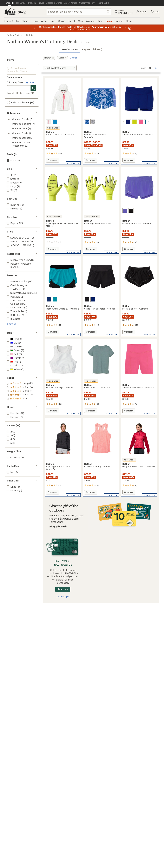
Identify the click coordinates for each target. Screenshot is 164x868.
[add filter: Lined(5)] (11, 487)
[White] (49, 122)
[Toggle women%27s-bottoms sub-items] (9, 124)
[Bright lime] (131, 122)
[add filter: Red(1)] (12, 362)
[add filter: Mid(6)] (10, 472)
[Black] (131, 211)
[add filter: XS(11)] (10, 175)
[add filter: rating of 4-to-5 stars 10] (20, 387)
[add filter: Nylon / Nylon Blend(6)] (19, 260)
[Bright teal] (55, 299)
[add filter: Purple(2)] (14, 358)
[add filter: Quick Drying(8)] (15, 285)
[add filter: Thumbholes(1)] (15, 311)
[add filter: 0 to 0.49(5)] (13, 457)
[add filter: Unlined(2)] (12, 490)
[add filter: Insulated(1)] (13, 319)
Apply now (63, 589)
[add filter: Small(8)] (11, 179)
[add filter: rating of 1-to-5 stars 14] (20, 399)
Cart (155, 12)
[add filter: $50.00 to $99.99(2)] (18, 241)
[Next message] (126, 28)
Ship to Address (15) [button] (21, 103)
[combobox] (79, 12)
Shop (22, 12)
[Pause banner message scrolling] (129, 28)
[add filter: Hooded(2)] (13, 417)
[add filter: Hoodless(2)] (13, 413)
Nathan (10, 35)
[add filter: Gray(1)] (12, 346)
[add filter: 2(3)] (9, 432)
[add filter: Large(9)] (11, 186)
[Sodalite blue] (49, 299)
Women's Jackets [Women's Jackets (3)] (21, 138)
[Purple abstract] (87, 122)
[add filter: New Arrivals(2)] (15, 307)
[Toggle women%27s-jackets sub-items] (9, 138)
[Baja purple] (125, 211)
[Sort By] (60, 68)
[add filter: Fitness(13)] (12, 209)
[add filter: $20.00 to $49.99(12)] (18, 238)
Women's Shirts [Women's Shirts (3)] (20, 133)
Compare (52, 161)
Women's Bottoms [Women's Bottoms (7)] (21, 124)
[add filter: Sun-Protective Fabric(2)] (20, 293)
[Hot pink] (137, 122)
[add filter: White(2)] (13, 365)
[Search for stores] (33, 88)
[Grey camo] (93, 122)
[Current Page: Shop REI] (10, 3)
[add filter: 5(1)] (9, 443)
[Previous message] (34, 28)
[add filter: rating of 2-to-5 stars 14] (20, 395)
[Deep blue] (55, 122)
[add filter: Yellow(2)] (13, 369)
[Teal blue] (143, 122)
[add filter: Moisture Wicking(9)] (17, 281)
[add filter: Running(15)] (13, 205)
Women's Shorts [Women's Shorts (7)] (20, 119)
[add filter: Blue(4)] (12, 343)
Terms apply (56, 522)
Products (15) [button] (70, 49)
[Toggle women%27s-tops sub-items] (9, 129)
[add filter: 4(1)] (9, 439)
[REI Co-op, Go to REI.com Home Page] (10, 12)
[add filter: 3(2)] (9, 435)
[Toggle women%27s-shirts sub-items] (9, 133)
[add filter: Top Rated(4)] (14, 289)
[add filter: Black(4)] (13, 339)
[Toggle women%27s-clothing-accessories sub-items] (9, 143)
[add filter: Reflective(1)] (14, 315)
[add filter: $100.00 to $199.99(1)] (19, 245)
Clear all (73, 58)
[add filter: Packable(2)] (13, 297)
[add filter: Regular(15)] (12, 223)
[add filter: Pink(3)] (12, 354)
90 (156, 68)
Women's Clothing (25, 35)
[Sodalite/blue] (125, 122)
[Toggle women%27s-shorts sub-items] (9, 119)
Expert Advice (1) (92, 49)
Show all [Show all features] (12, 324)
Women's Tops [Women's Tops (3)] (20, 128)
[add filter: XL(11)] (10, 190)
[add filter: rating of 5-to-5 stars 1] (20, 384)
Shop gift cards (58, 526)
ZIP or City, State (15, 82)
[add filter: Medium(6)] (12, 183)
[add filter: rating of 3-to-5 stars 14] (20, 391)
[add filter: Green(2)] (13, 350)
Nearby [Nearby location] (31, 82)
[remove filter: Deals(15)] (11, 160)
